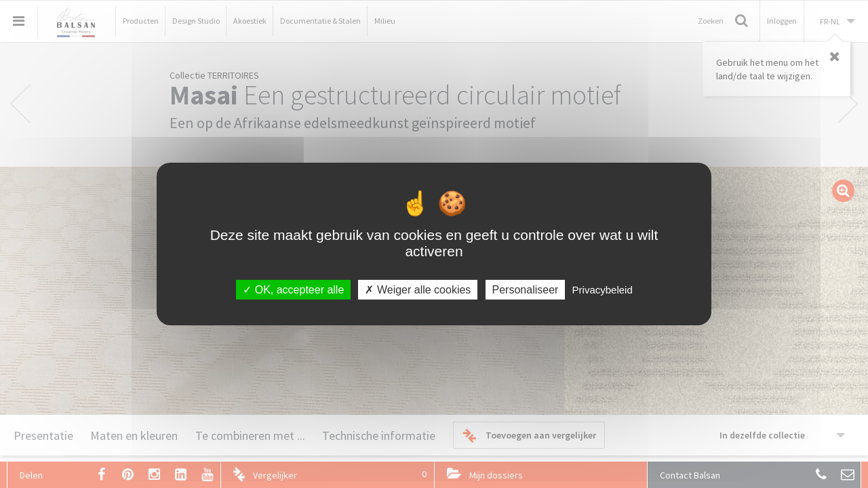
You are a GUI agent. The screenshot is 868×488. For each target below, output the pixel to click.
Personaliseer (526, 290)
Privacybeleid (603, 290)
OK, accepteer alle (293, 290)
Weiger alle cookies (418, 290)
